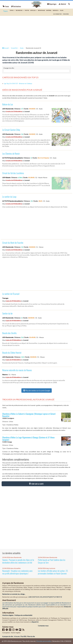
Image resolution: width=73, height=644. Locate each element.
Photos (27, 10)
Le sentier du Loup (9, 197)
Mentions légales (8, 615)
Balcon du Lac (8, 104)
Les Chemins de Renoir (11, 154)
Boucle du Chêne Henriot (12, 353)
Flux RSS (23, 636)
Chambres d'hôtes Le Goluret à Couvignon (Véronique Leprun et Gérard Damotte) (29, 415)
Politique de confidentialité (23, 615)
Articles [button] (33, 10)
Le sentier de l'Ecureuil (11, 294)
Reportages (52, 4)
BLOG (62, 10)
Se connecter (57, 14)
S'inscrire (66, 14)
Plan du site (31, 636)
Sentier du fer (7, 313)
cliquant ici (35, 622)
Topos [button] (12, 10)
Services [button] (56, 10)
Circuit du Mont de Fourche (13, 243)
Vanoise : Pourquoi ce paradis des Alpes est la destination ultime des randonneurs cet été (18, 561)
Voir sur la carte (36, 484)
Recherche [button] (20, 10)
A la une (17, 636)
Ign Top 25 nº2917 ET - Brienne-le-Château (18, 83)
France (6, 6)
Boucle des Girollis (9, 333)
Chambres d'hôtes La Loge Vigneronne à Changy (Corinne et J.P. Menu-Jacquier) (29, 439)
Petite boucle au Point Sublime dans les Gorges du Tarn (52, 561)
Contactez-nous (43, 626)
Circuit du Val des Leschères (13, 173)
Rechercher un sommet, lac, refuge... (14, 594)
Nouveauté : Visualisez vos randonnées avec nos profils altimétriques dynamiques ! (17, 572)
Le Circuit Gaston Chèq (11, 130)
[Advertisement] (36, 31)
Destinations (16, 6)
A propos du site (8, 636)
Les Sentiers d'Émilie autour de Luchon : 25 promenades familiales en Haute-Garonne (53, 572)
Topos (5, 11)
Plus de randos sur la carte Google (37, 390)
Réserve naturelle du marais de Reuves (17, 370)
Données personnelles (44, 641)
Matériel (62, 4)
